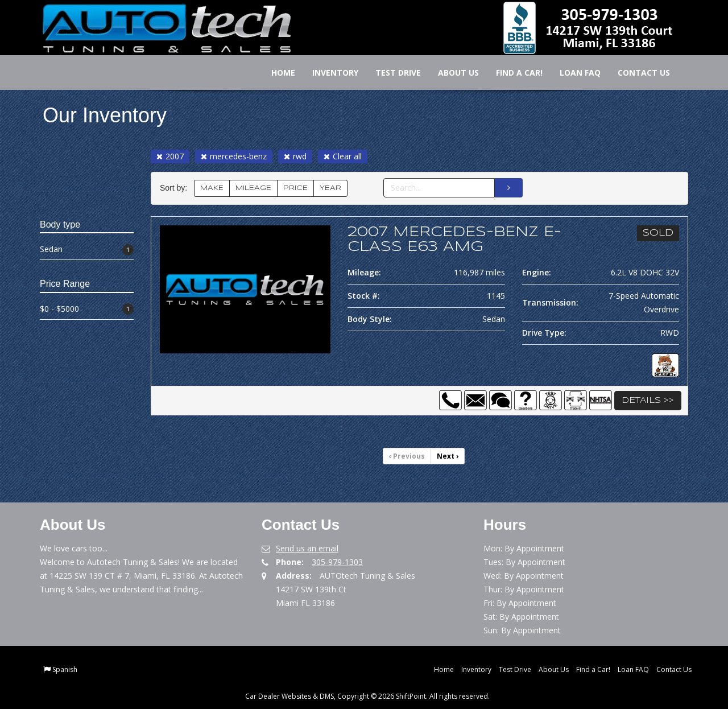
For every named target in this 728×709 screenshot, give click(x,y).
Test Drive (391, 73)
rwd (295, 156)
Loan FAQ (573, 73)
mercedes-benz (234, 156)
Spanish (65, 669)
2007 (170, 156)
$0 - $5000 (87, 309)
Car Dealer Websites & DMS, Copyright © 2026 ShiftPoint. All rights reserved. (367, 696)
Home (276, 73)
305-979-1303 (337, 562)
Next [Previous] (448, 456)
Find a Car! (512, 73)
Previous (407, 456)
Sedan (87, 250)
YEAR (330, 188)
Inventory (328, 73)
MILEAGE (253, 188)
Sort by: (176, 188)
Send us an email (307, 548)
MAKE (212, 188)
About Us (451, 73)
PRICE (295, 188)
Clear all (343, 156)
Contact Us (636, 73)
